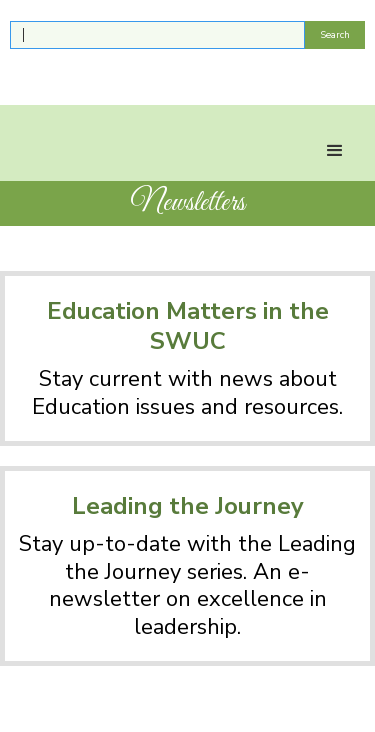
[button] (335, 151)
